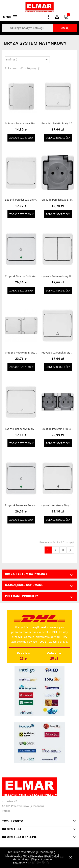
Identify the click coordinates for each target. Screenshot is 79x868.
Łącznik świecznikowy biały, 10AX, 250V (58, 276)
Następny (70, 550)
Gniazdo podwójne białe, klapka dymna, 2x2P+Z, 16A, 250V (58, 429)
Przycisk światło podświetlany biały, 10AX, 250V (21, 276)
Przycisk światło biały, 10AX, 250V (58, 124)
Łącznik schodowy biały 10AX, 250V (21, 429)
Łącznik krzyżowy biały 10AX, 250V (58, 506)
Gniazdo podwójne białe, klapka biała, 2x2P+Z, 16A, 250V (21, 353)
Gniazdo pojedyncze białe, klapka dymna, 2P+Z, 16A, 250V (58, 200)
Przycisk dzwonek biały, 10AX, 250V (58, 353)
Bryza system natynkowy (26, 574)
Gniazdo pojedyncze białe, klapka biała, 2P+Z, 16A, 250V (21, 124)
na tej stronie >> (39, 863)
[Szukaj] (39, 28)
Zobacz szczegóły (21, 138)
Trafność (27, 60)
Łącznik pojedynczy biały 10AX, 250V (21, 200)
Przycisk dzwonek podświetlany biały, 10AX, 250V (21, 506)
